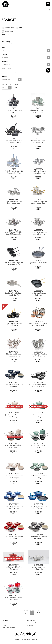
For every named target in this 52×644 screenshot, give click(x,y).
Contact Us (6, 623)
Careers (5, 625)
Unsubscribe (30, 625)
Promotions (9, 32)
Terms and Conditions (9, 628)
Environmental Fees (32, 623)
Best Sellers (9, 28)
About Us (5, 620)
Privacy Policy (31, 620)
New (20, 28)
